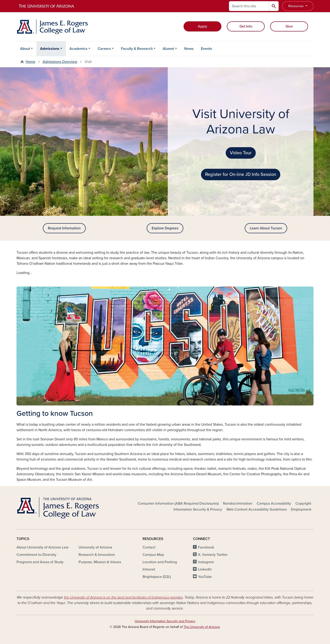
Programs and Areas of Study (40, 562)
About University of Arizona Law (43, 547)
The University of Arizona (202, 627)
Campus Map (153, 555)
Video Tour (241, 153)
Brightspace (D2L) (157, 577)
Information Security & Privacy (198, 509)
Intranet (149, 569)
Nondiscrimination (238, 503)
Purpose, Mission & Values (100, 562)
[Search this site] (249, 6)
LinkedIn (205, 569)
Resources (296, 6)
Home (30, 62)
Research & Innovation (97, 555)
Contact (149, 547)
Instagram (206, 562)
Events (206, 49)
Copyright (303, 503)
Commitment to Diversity (36, 555)
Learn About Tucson (266, 228)
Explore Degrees (165, 228)
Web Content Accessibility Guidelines (257, 509)
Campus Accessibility (274, 503)
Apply (202, 26)
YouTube (205, 577)
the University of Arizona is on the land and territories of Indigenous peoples (123, 597)
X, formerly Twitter (213, 555)
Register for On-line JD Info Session (241, 174)
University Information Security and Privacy (165, 621)
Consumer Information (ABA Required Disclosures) (178, 503)
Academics (78, 49)
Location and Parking (160, 562)
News (189, 49)
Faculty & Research (137, 49)
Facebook (206, 547)
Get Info (246, 26)
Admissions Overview (60, 62)
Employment (301, 509)
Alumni (168, 49)
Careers (104, 49)
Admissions (50, 49)
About (25, 49)
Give (289, 26)
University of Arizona (95, 547)
